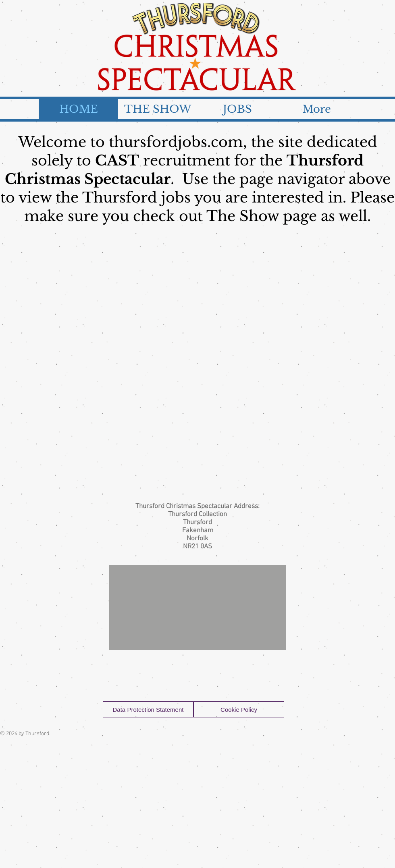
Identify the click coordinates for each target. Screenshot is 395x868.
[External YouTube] (197, 368)
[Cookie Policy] (239, 709)
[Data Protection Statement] (148, 709)
